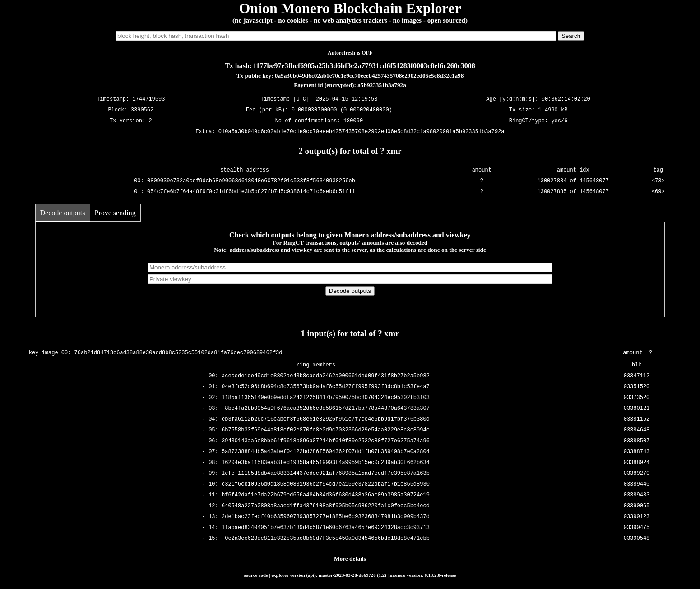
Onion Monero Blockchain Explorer (350, 8)
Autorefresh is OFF (350, 53)
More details (350, 559)
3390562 (142, 110)
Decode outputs (63, 213)
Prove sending (115, 213)
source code (256, 575)
